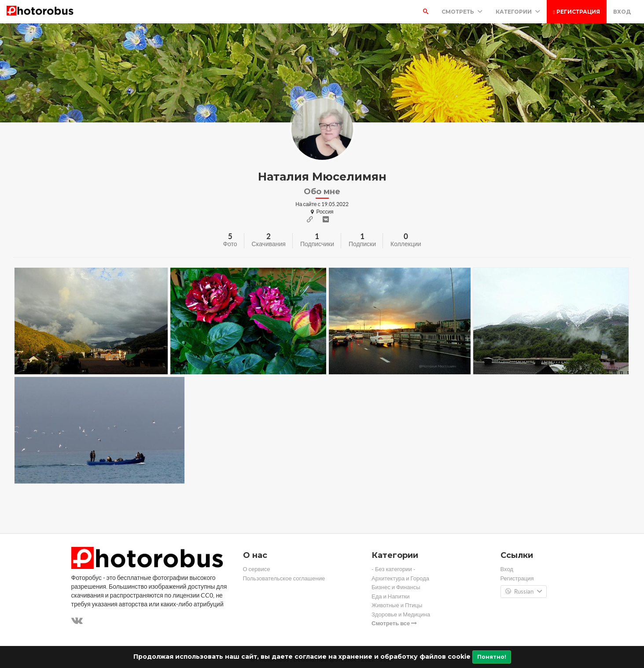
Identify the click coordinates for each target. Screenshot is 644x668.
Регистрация (577, 12)
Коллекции (406, 244)
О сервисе (257, 569)
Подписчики (317, 244)
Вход (622, 12)
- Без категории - (394, 569)
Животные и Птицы (397, 605)
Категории (518, 12)
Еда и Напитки (391, 596)
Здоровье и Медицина (401, 614)
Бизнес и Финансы (396, 587)
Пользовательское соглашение (284, 578)
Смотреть (462, 12)
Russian (524, 592)
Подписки (362, 244)
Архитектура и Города (400, 578)
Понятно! (492, 657)
